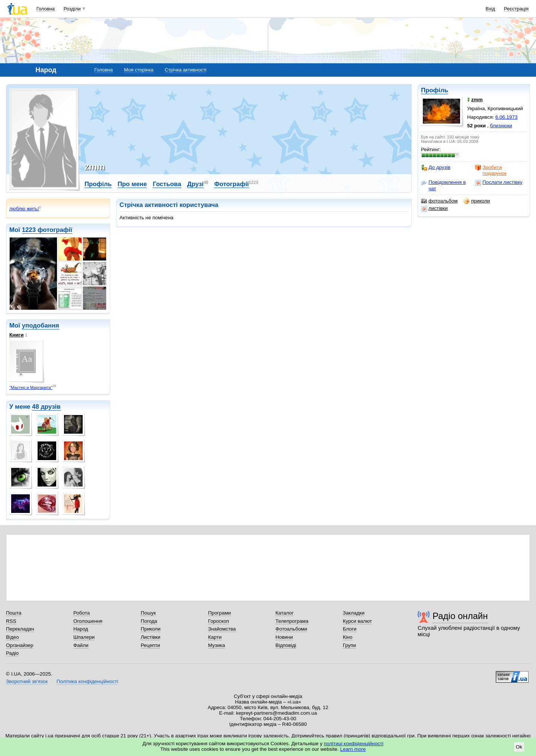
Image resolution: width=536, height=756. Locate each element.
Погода (149, 621)
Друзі (195, 184)
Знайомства (222, 629)
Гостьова (167, 184)
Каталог (285, 613)
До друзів (436, 168)
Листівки (151, 637)
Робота (82, 613)
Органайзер (20, 645)
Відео (12, 637)
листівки (434, 208)
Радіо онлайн (460, 616)
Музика (216, 645)
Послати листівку (499, 182)
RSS (11, 621)
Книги (16, 335)
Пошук (148, 613)
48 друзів (46, 407)
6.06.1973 (507, 117)
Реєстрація (516, 9)
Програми (219, 613)
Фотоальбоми (291, 629)
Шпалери (84, 637)
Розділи (72, 9)
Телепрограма (292, 621)
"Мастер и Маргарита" (31, 387)
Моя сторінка (139, 70)
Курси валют (357, 621)
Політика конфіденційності (87, 681)
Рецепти (150, 645)
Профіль (435, 90)
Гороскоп (218, 621)
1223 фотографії (47, 230)
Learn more (353, 749)
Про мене (132, 184)
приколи (477, 201)
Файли (81, 645)
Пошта (14, 613)
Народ (81, 629)
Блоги (350, 629)
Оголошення (88, 621)
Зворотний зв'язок (27, 681)
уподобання (41, 326)
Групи (349, 645)
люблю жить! (24, 209)
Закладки (354, 613)
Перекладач (20, 629)
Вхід (491, 9)
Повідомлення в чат (443, 185)
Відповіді (286, 645)
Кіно (348, 637)
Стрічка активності (185, 70)
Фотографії (231, 184)
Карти (215, 637)
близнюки (501, 126)
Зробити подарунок (491, 170)
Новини (284, 637)
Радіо (12, 653)
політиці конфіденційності (354, 744)
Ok (519, 747)
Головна (46, 9)
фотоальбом (439, 201)
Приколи (151, 629)
